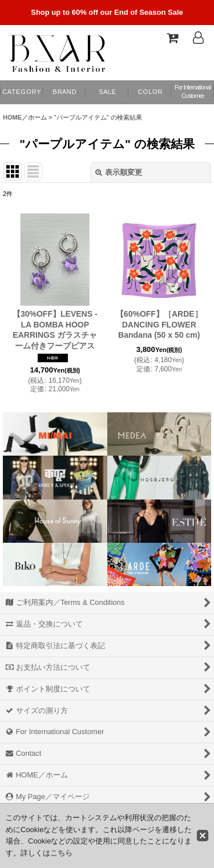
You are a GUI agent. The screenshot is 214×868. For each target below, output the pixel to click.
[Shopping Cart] (172, 38)
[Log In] (198, 38)
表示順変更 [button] (119, 172)
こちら (61, 853)
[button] (150, 92)
